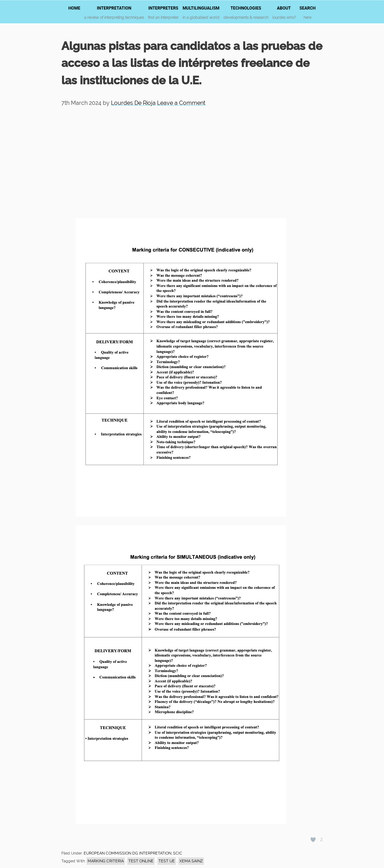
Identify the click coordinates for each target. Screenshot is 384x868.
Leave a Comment (181, 103)
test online (141, 861)
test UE (167, 861)
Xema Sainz (191, 861)
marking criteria (106, 861)
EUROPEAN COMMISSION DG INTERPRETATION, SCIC (133, 853)
